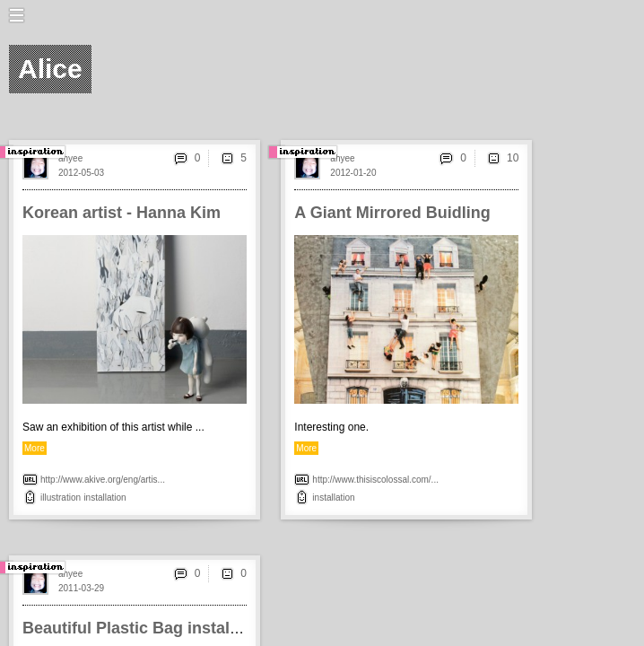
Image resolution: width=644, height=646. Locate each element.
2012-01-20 (353, 173)
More (35, 448)
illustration (61, 498)
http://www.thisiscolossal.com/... (375, 480)
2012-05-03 (81, 173)
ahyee (70, 158)
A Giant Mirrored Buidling (392, 213)
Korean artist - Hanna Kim (122, 213)
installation (104, 498)
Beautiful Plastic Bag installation (148, 628)
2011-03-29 (81, 588)
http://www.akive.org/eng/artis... (103, 480)
